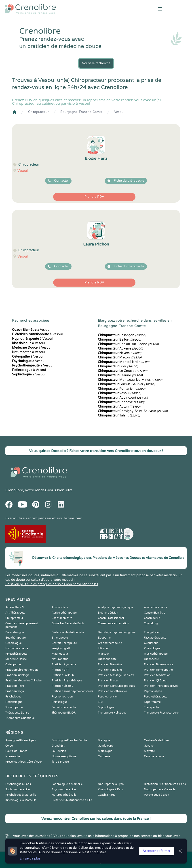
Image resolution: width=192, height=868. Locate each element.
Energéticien (152, 632)
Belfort (119, 340)
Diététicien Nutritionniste (68, 632)
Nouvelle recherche (96, 63)
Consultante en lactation (113, 623)
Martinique (105, 751)
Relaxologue (60, 702)
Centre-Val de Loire (156, 740)
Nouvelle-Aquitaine (64, 756)
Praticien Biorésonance (159, 664)
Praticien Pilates (108, 681)
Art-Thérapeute (15, 613)
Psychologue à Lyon (156, 795)
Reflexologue (14, 702)
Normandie (13, 756)
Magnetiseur (60, 654)
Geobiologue (14, 643)
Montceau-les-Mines (130, 380)
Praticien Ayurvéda (64, 664)
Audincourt (123, 398)
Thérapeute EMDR (64, 713)
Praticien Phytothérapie (67, 681)
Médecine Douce (16, 659)
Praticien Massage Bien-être (116, 675)
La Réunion (59, 751)
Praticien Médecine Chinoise (23, 681)
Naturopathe (60, 659)
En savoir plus (30, 859)
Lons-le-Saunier (126, 384)
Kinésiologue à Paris (111, 789)
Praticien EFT (60, 670)
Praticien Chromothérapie (22, 670)
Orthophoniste (107, 659)
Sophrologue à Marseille (67, 784)
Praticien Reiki (15, 686)
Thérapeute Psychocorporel (162, 713)
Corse (9, 746)
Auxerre (120, 349)
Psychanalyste (153, 691)
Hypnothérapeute (17, 648)
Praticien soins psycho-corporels (72, 691)
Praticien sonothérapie (112, 691)
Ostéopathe (13, 664)
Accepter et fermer (156, 851)
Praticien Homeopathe (158, 670)
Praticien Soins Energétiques (116, 686)
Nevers (120, 353)
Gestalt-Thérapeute (64, 643)
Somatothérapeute (64, 707)
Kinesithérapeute (16, 654)
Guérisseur (151, 643)
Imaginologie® (61, 648)
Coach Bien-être (62, 618)
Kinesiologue (152, 648)
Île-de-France (60, 762)
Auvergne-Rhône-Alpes (21, 740)
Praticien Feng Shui (110, 670)
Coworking (151, 623)
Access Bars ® (15, 607)
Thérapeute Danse (17, 713)
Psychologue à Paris (18, 784)
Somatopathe (14, 707)
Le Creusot (123, 371)
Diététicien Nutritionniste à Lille (72, 800)
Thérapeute (151, 707)
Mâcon (120, 357)
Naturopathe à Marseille (160, 789)
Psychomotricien (62, 697)
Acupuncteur (60, 607)
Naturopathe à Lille (64, 795)
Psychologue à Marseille (21, 795)
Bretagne (104, 740)
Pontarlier (122, 389)
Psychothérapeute (156, 697)
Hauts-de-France (16, 751)
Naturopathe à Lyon (111, 784)
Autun (119, 407)
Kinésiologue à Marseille (21, 800)
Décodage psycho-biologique (117, 632)
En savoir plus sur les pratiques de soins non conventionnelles (52, 584)
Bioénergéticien (108, 613)
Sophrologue (106, 707)
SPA (100, 702)
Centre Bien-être (155, 613)
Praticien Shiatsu (62, 686)
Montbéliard (124, 362)
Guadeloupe (106, 746)
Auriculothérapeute (64, 613)
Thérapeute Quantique (20, 718)
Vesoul (119, 112)
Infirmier (103, 648)
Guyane (149, 746)
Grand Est (58, 746)
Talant (119, 415)
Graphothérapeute (110, 643)
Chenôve (121, 402)
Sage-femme (152, 702)
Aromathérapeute (156, 607)
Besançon (122, 335)
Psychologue (13, 697)
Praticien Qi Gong (155, 681)
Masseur (103, 654)
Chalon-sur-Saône (128, 344)
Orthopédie (151, 659)
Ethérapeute (60, 638)
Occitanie (104, 756)
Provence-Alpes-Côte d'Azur (24, 762)
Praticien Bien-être (110, 664)
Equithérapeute (16, 638)
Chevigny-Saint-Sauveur (133, 411)
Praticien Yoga (15, 691)
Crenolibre (14, 490)
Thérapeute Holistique (112, 713)
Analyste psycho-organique (115, 607)
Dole (118, 366)
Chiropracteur (38, 112)
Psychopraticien (108, 697)
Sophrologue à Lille (18, 789)
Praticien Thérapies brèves (161, 686)
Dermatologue (15, 632)
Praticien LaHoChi (63, 675)
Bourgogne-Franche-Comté (81, 112)
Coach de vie (152, 618)
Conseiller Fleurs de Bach (68, 623)
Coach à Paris (107, 795)
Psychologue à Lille (64, 789)
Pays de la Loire (154, 756)
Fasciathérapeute (155, 638)
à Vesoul (31, 330)
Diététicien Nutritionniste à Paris (165, 784)
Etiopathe (104, 638)
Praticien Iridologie (17, 675)
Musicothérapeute (156, 654)
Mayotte (149, 751)
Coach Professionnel (111, 618)
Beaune (120, 375)
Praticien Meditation (157, 675)
